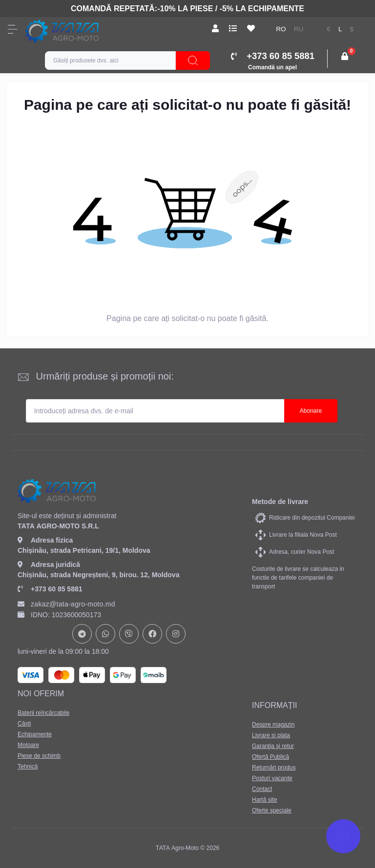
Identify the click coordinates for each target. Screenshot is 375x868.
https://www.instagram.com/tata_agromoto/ (176, 634)
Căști (24, 724)
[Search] (193, 61)
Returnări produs (274, 767)
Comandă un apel (272, 67)
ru (299, 29)
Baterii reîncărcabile (43, 713)
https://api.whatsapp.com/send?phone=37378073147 (105, 634)
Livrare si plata (271, 735)
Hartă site (264, 800)
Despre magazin (273, 725)
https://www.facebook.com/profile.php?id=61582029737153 (152, 634)
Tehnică (28, 767)
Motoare (28, 745)
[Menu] (13, 29)
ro (281, 29)
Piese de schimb (39, 756)
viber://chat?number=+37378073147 (129, 634)
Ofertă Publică (271, 757)
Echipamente (35, 734)
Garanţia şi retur (273, 746)
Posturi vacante (272, 778)
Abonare (311, 411)
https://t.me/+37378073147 (82, 634)
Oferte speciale (272, 810)
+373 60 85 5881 (50, 589)
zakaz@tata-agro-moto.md (66, 604)
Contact (262, 789)
